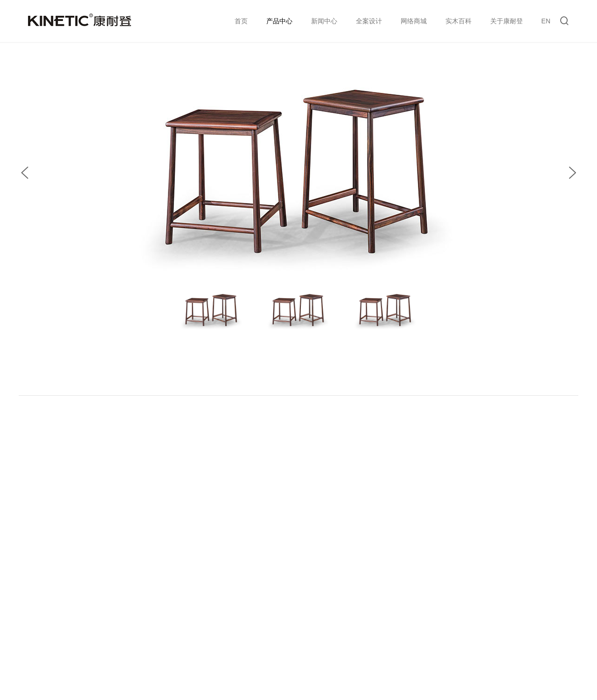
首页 (241, 21)
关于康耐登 (507, 21)
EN (546, 21)
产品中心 (279, 21)
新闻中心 (324, 21)
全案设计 (369, 21)
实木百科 (458, 21)
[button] (25, 173)
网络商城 (414, 21)
